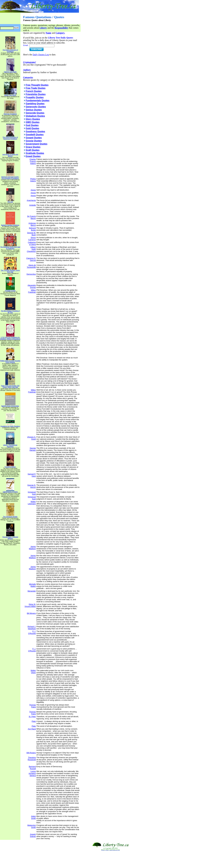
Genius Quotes (34, 110)
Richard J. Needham (32, 628)
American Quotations (10, 113)
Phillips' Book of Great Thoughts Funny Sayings (10, 361)
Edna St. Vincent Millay (30, 605)
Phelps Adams (33, 180)
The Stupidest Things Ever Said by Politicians (10, 247)
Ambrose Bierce (32, 224)
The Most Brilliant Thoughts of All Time (10, 311)
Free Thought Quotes (37, 85)
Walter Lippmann (32, 503)
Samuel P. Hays (32, 475)
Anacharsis (31, 200)
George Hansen (33, 449)
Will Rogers (31, 753)
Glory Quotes (33, 119)
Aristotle (32, 205)
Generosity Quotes (36, 107)
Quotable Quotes (10, 290)
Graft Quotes (33, 150)
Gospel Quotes (34, 138)
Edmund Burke (32, 229)
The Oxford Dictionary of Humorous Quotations (10, 137)
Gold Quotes (32, 128)
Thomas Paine (32, 706)
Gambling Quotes (35, 104)
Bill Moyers (31, 613)
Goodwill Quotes (35, 135)
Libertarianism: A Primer (10, 491)
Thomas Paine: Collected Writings (10, 537)
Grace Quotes (33, 147)
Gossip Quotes (34, 141)
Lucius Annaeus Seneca (32, 773)
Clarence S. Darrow (31, 259)
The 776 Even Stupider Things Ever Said (10, 270)
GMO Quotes (33, 122)
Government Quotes (37, 144)
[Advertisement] (111, 859)
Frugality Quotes (35, 97)
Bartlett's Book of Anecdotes (10, 405)
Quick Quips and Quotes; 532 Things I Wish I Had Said (10, 386)
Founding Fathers (10, 466)
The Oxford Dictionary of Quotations (10, 50)
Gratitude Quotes (35, 153)
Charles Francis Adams (33, 161)
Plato (34, 721)
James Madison (32, 548)
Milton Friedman (32, 291)
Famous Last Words (10, 71)
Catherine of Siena (32, 243)
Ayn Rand (32, 729)
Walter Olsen (33, 672)
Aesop (33, 190)
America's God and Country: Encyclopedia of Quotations (10, 177)
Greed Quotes (33, 156)
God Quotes (32, 125)
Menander (32, 591)
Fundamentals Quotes (37, 100)
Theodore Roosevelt (32, 759)
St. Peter (32, 717)
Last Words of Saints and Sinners (10, 155)
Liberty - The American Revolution (10, 445)
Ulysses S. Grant (32, 438)
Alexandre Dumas (32, 286)
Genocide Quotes (35, 113)
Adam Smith (33, 817)
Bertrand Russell (32, 768)
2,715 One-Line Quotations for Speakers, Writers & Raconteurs (10, 338)
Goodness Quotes (35, 131)
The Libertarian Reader (10, 516)
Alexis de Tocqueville (31, 266)
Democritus (31, 274)
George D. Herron (32, 486)
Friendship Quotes (36, 94)
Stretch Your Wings (10, 95)
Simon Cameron (32, 239)
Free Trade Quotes (36, 88)
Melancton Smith (32, 826)
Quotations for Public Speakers (10, 426)
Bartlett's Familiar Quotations (10, 224)
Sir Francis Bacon (31, 217)
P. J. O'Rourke (32, 632)
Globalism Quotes (35, 116)
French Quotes (34, 91)
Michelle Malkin (33, 585)
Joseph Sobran (33, 835)
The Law (10, 201)
